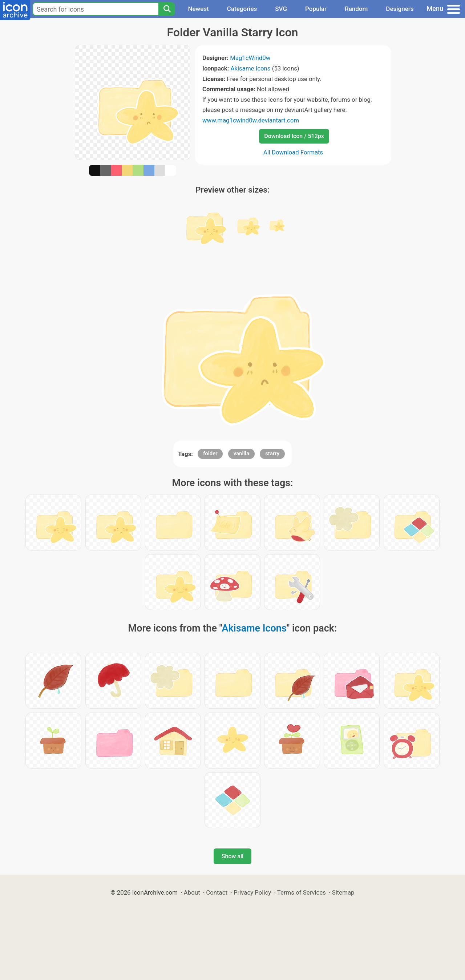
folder (210, 453)
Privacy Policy (252, 892)
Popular (316, 9)
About (192, 892)
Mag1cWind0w (250, 58)
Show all (232, 856)
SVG (281, 9)
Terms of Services (302, 892)
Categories (242, 9)
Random (356, 9)
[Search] (167, 9)
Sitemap (343, 892)
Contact (217, 892)
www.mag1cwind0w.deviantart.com (251, 120)
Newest (198, 9)
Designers (400, 9)
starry (272, 453)
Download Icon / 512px (294, 136)
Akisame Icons (251, 68)
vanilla (241, 453)
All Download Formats (293, 152)
